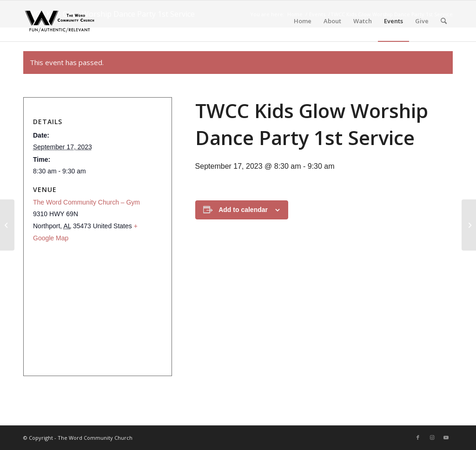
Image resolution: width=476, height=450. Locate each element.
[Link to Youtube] (446, 437)
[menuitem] (303, 21)
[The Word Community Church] (59, 21)
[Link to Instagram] (432, 437)
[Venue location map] (95, 307)
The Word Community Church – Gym (86, 202)
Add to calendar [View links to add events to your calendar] (243, 210)
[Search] (444, 21)
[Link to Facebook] (418, 437)
